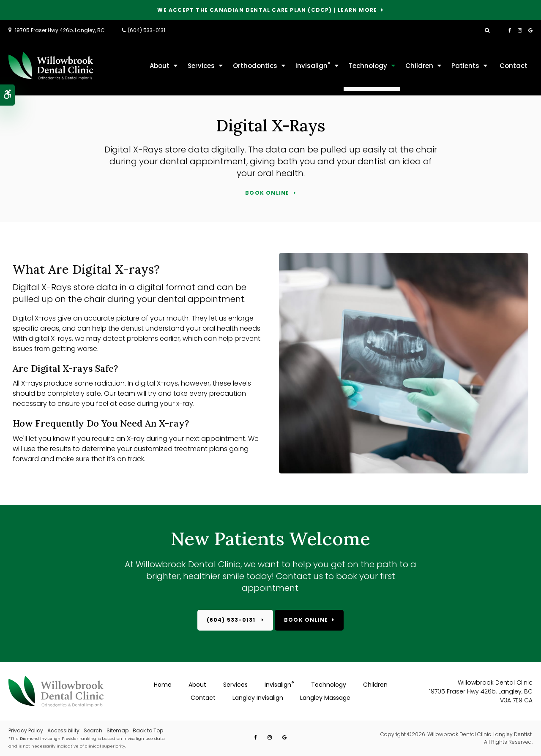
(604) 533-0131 (146, 30)
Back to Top (148, 730)
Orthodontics (255, 66)
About (160, 66)
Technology (368, 66)
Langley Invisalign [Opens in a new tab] (258, 698)
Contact (514, 66)
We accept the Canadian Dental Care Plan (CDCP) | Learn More (267, 10)
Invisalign (313, 65)
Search (93, 730)
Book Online (267, 193)
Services (201, 66)
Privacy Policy (26, 730)
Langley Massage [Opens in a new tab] (325, 698)
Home (163, 685)
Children (419, 66)
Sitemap (117, 730)
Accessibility (63, 730)
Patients (465, 66)
